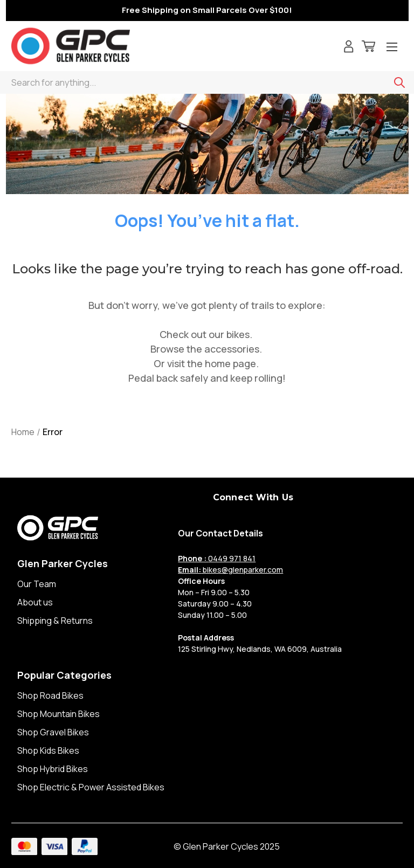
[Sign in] (349, 48)
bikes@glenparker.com (230, 570)
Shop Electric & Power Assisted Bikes (91, 787)
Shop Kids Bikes (48, 750)
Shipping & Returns (55, 621)
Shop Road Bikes (50, 695)
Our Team (37, 584)
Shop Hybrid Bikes (53, 769)
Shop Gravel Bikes (53, 732)
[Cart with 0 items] (368, 48)
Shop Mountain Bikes (58, 714)
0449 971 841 (217, 558)
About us (35, 602)
